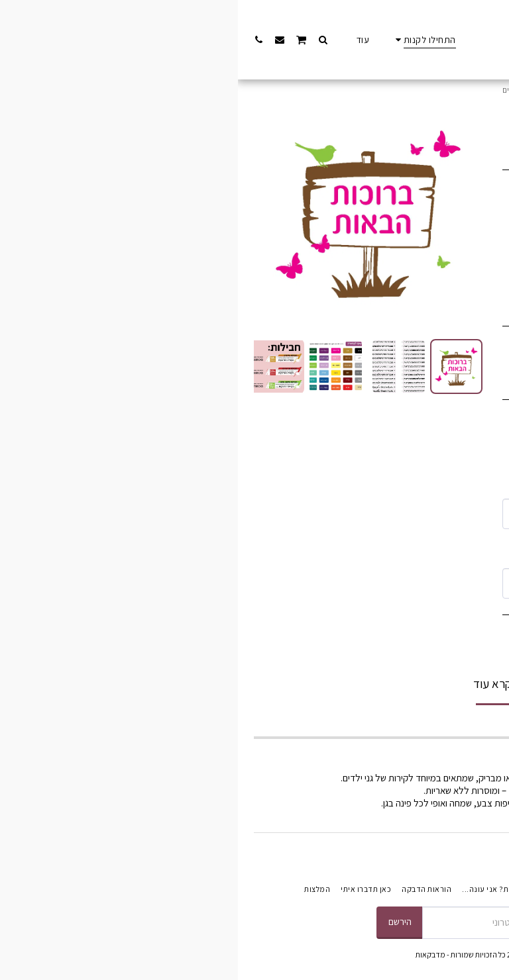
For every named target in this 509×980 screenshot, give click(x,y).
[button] (85, 39)
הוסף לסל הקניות (328, 646)
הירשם (162, 921)
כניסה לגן (407, 90)
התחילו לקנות (452, 90)
